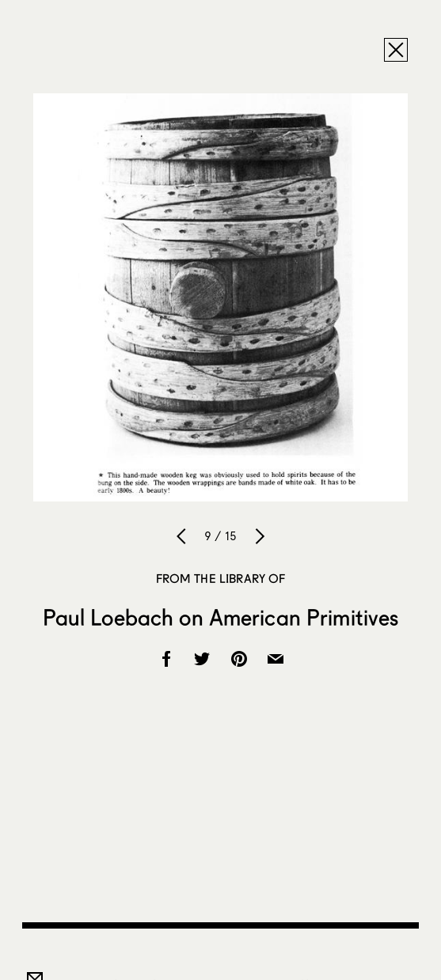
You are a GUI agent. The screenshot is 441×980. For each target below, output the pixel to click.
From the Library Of (221, 578)
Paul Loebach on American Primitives (221, 617)
